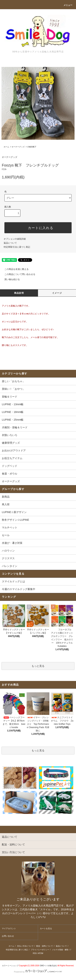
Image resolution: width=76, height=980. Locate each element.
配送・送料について (45, 946)
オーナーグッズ (18, 147)
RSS (35, 953)
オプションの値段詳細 (15, 239)
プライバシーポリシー (40, 950)
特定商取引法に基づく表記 (17, 247)
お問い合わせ (8, 936)
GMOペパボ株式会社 (48, 966)
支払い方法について (25, 946)
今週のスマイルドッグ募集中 (19, 589)
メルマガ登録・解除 (60, 950)
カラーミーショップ (10, 966)
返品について (10, 243)
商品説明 (19, 293)
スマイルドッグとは (13, 581)
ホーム (6, 147)
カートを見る (46, 928)
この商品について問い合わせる (18, 274)
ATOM (41, 953)
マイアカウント (9, 928)
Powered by (38, 972)
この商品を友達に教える (14, 269)
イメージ (57, 293)
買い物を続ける (10, 279)
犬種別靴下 (32, 147)
